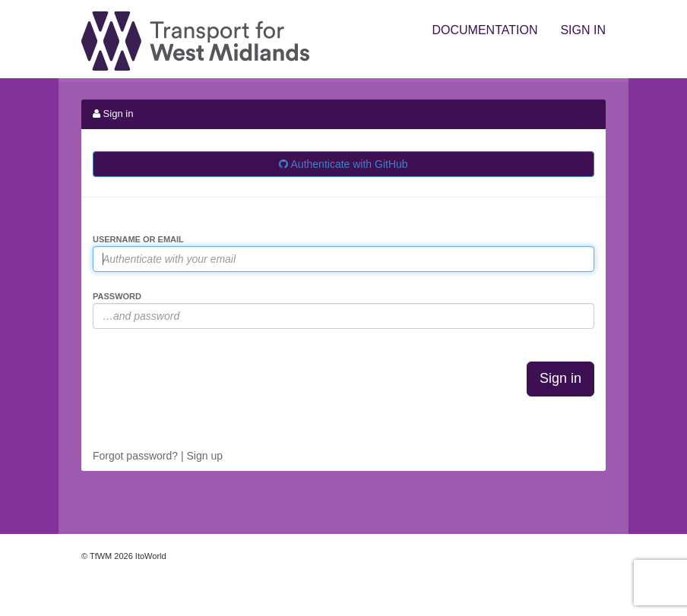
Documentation (484, 30)
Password (117, 296)
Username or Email (138, 239)
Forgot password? (135, 456)
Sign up (204, 456)
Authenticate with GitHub (343, 164)
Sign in (583, 30)
